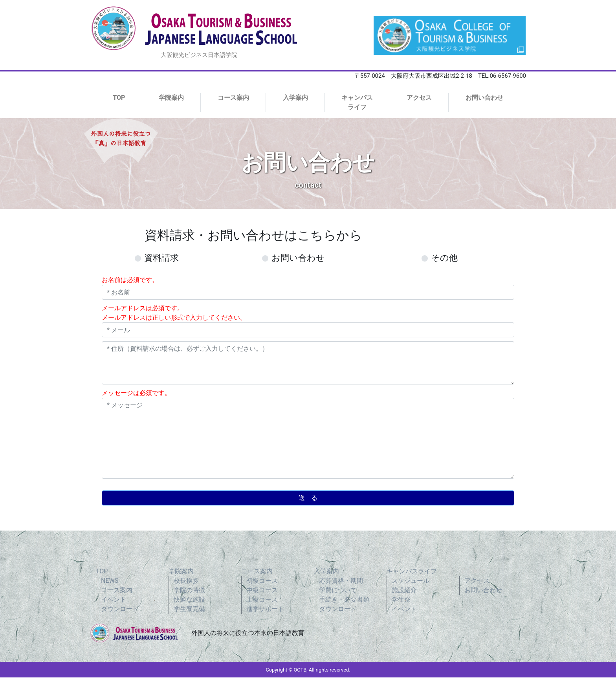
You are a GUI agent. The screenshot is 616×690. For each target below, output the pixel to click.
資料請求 (161, 258)
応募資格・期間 (341, 581)
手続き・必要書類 (344, 599)
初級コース (262, 581)
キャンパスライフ (357, 102)
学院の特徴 (189, 590)
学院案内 (171, 98)
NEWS (110, 581)
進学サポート (265, 609)
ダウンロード (120, 609)
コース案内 (233, 98)
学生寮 (401, 599)
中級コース (262, 590)
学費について (338, 590)
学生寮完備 (189, 609)
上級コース (262, 599)
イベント (114, 599)
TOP (119, 98)
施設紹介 (404, 590)
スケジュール (411, 581)
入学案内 (295, 98)
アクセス (419, 98)
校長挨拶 (186, 581)
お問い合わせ (484, 98)
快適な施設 (189, 599)
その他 (444, 258)
